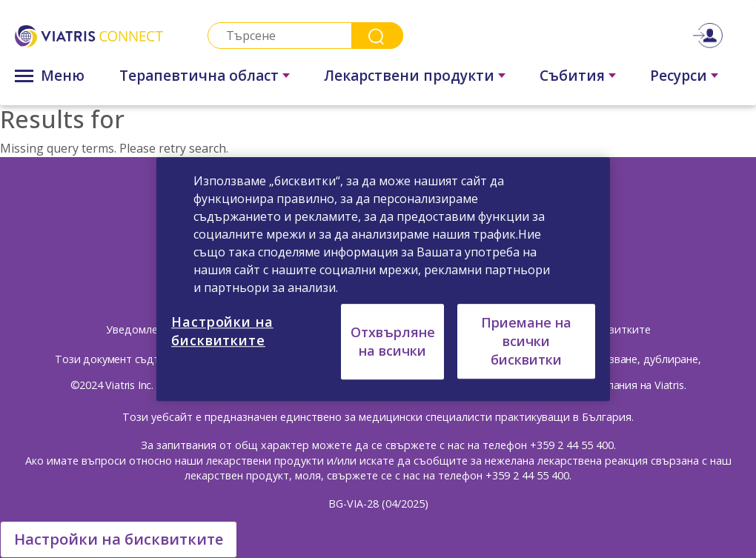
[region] (383, 279)
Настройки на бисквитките (119, 539)
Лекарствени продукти (409, 76)
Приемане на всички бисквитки (526, 341)
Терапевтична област (199, 76)
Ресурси (679, 76)
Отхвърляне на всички (393, 341)
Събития (572, 76)
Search (377, 36)
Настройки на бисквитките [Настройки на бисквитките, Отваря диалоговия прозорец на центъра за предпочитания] (222, 331)
